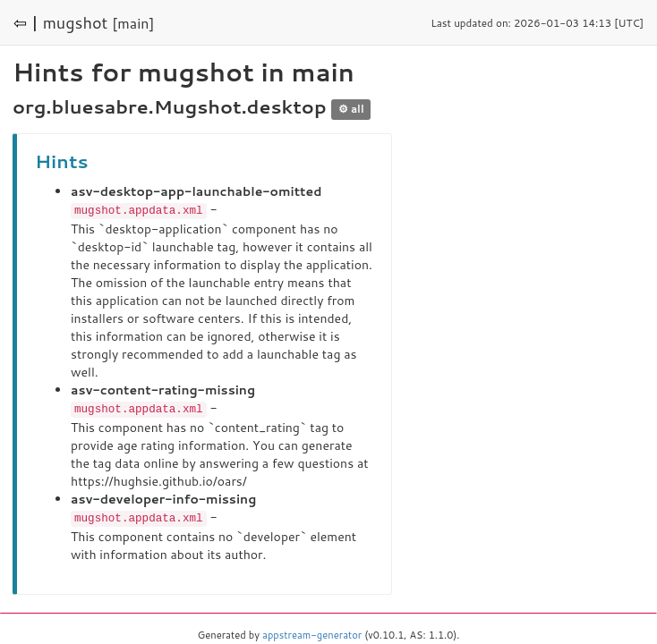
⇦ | (26, 22)
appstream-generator (312, 632)
